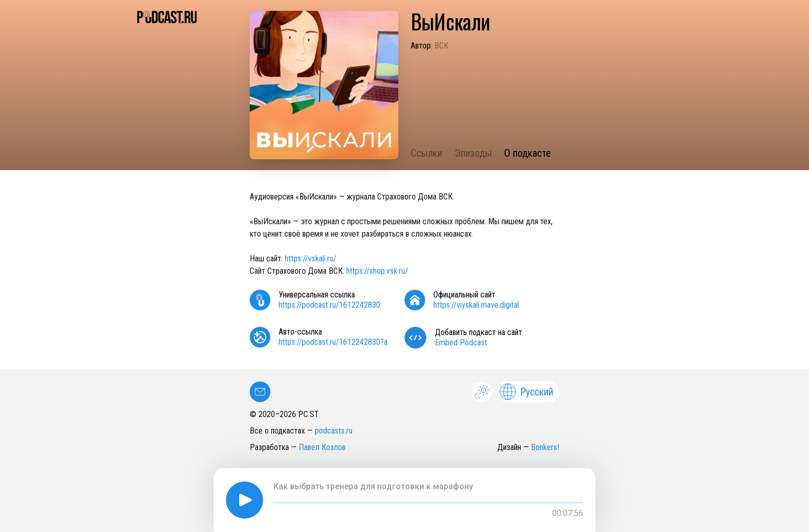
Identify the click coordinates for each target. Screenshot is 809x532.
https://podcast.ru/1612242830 (329, 305)
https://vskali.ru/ (311, 259)
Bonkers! (545, 447)
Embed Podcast (461, 343)
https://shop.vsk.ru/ (377, 271)
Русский (526, 392)
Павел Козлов (322, 447)
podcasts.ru (334, 431)
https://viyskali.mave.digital (476, 305)
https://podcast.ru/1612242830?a (333, 342)
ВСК (441, 46)
